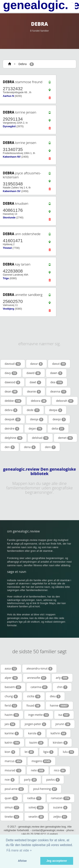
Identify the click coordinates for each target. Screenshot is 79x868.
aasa (11, 669)
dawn (56, 373)
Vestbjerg (9, 309)
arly (62, 678)
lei (29, 752)
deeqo (59, 419)
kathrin (59, 733)
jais (10, 724)
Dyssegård (9, 126)
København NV (12, 157)
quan (11, 798)
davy (11, 373)
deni (50, 447)
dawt (35, 382)
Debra (22, 64)
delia (58, 429)
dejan (35, 429)
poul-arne (14, 789)
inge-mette (39, 715)
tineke (12, 817)
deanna (58, 392)
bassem (13, 687)
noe (10, 780)
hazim (12, 715)
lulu (68, 752)
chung (11, 696)
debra (11, 410)
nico (60, 770)
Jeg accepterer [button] (57, 861)
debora (39, 401)
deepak (13, 419)
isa (64, 715)
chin (62, 687)
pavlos (53, 780)
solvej (36, 807)
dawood (12, 382)
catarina (39, 687)
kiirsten (60, 743)
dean (11, 392)
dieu (55, 696)
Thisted (7, 248)
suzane (60, 807)
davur (36, 364)
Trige (6, 278)
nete (38, 770)
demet (65, 438)
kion (10, 752)
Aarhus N (8, 96)
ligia (49, 752)
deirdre (12, 429)
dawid (34, 373)
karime (12, 733)
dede (33, 410)
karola (35, 733)
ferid (11, 706)
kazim (36, 743)
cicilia (34, 696)
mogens (41, 761)
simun (12, 807)
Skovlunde (9, 218)
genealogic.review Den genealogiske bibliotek (39, 471)
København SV (12, 191)
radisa (34, 798)
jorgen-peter (35, 724)
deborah (65, 401)
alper (11, 678)
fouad (34, 706)
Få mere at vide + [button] (19, 850)
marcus (13, 761)
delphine (14, 438)
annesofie (37, 678)
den (10, 447)
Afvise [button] (22, 861)
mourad (13, 770)
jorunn (63, 724)
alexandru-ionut (39, 669)
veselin (36, 817)
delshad (40, 438)
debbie (13, 401)
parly (30, 780)
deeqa (37, 419)
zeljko (60, 817)
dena (30, 447)
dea (57, 382)
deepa (56, 410)
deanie (34, 392)
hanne (59, 706)
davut (59, 364)
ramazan (60, 798)
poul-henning (45, 789)
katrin (12, 743)
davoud (13, 364)
